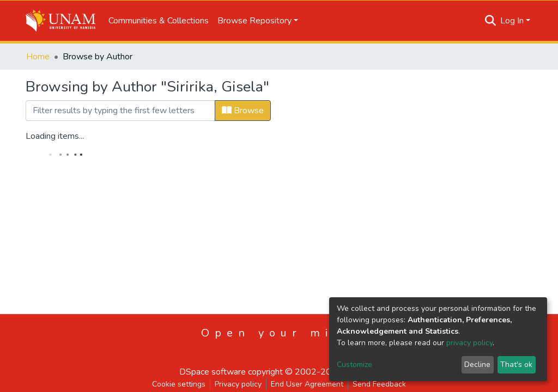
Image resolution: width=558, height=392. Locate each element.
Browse (243, 111)
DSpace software (213, 372)
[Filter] (120, 111)
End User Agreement (307, 384)
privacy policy (469, 343)
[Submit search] (491, 21)
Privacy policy (238, 384)
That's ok (516, 365)
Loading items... (55, 136)
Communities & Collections (159, 21)
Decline (477, 365)
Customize (354, 365)
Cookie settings (179, 384)
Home (38, 57)
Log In (512, 21)
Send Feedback (379, 384)
